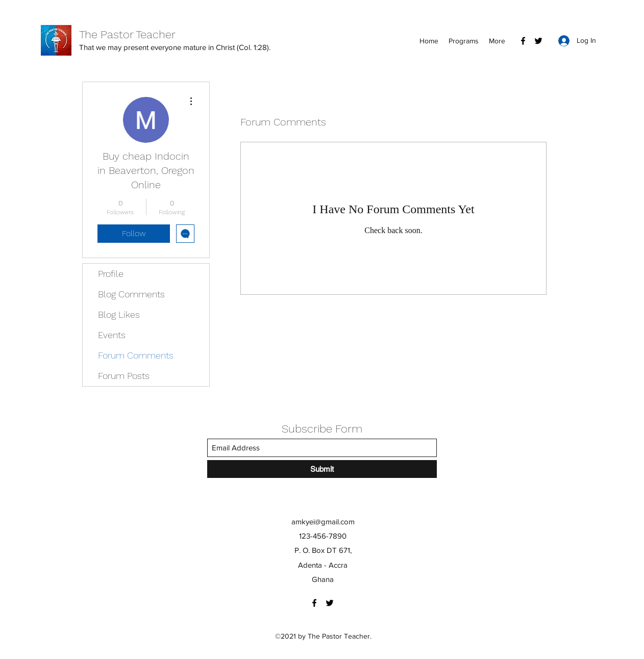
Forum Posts (124, 376)
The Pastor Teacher (127, 34)
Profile (111, 274)
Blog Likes (119, 314)
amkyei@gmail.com (323, 522)
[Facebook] (523, 41)
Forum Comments (136, 355)
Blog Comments (131, 294)
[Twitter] (538, 41)
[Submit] (322, 469)
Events (112, 335)
